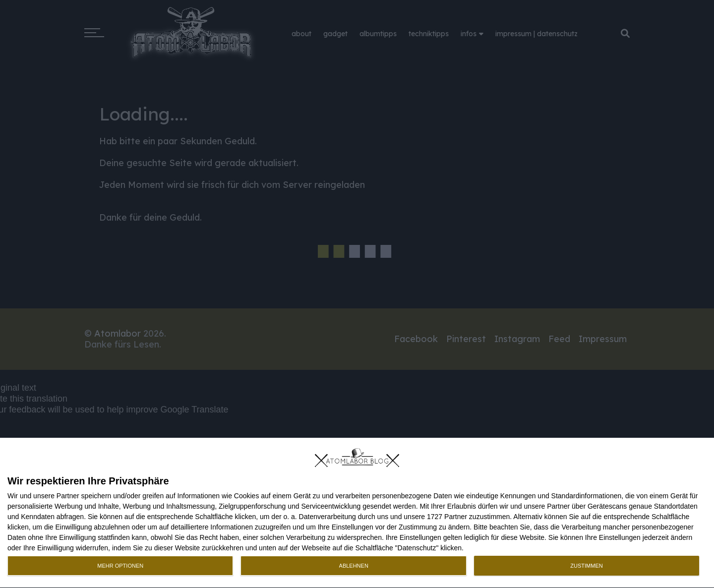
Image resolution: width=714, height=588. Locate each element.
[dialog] (357, 513)
